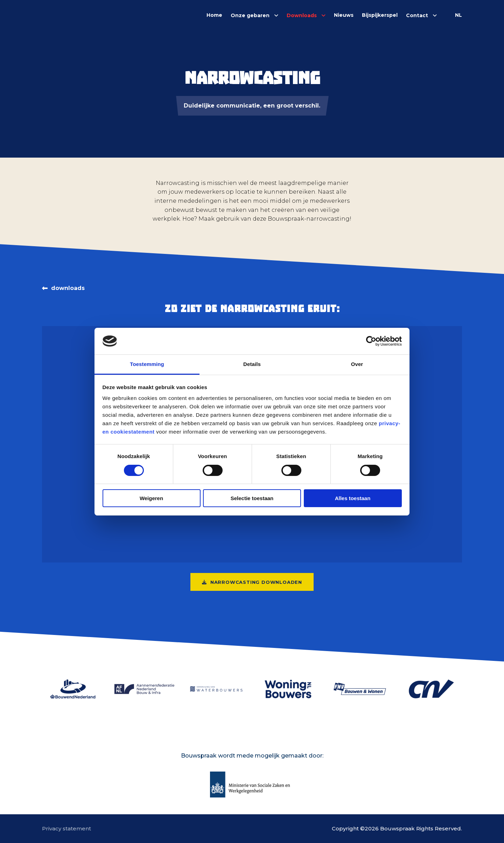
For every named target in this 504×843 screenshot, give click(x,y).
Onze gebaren (250, 15)
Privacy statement (66, 828)
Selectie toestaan (252, 498)
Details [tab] (252, 364)
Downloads (302, 15)
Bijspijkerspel (380, 15)
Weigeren (151, 498)
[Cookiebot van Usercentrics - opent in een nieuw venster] (371, 341)
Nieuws (344, 15)
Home (214, 15)
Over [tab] (357, 364)
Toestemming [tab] (147, 364)
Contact (417, 15)
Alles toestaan (353, 498)
